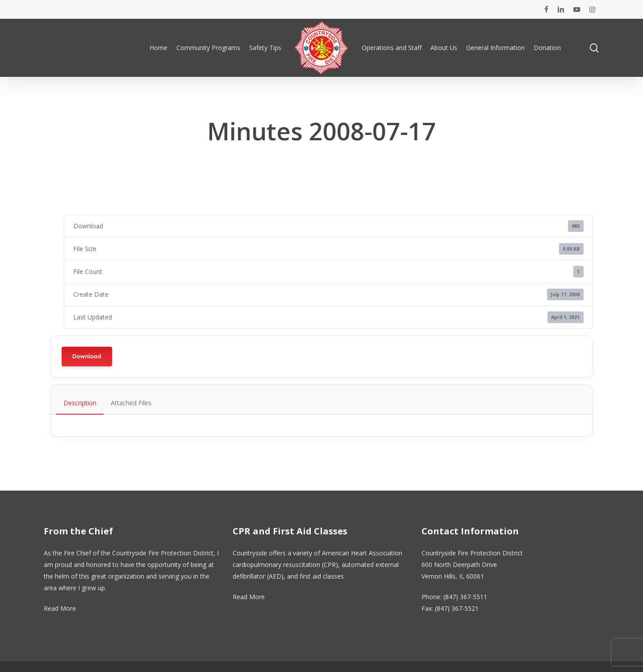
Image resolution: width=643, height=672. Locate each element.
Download (87, 356)
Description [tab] (80, 403)
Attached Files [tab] (131, 403)
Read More (60, 608)
